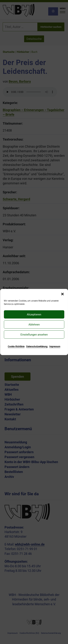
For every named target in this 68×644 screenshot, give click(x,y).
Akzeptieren (34, 314)
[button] (62, 294)
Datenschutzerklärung (37, 346)
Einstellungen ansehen (34, 334)
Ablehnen (34, 324)
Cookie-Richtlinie (16, 346)
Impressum (55, 346)
